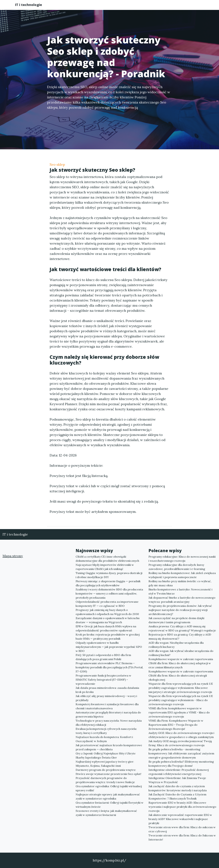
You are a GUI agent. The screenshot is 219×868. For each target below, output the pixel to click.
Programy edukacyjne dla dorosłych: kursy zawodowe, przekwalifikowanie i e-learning (177, 567)
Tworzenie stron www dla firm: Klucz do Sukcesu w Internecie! (182, 837)
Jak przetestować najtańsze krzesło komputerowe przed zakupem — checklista (109, 747)
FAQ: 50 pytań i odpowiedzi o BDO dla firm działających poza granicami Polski (103, 657)
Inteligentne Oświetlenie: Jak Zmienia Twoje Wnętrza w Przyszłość (177, 780)
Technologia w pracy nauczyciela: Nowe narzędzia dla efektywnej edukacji (109, 723)
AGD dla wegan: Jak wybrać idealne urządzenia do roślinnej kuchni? (181, 653)
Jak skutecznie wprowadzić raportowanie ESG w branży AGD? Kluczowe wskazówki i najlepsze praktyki (180, 819)
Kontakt (195, 6)
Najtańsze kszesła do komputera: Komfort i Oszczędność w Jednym (104, 739)
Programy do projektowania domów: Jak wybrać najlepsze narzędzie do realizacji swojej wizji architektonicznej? (180, 610)
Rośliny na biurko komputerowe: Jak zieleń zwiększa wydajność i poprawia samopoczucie (182, 575)
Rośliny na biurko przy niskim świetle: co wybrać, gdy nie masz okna (180, 583)
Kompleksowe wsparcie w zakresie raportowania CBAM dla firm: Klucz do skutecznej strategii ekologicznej (181, 675)
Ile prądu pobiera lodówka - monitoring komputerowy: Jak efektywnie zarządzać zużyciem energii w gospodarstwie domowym (181, 753)
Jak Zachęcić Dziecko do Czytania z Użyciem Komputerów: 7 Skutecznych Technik (177, 796)
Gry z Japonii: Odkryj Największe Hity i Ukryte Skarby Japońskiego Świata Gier (106, 755)
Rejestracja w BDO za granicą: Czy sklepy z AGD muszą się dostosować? (180, 637)
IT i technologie (31, 6)
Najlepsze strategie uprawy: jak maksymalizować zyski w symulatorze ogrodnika (108, 796)
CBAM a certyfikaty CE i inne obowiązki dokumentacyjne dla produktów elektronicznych (107, 559)
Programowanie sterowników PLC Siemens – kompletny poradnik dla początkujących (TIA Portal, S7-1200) (109, 667)
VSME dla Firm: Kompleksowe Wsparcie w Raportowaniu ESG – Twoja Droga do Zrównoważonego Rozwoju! (176, 725)
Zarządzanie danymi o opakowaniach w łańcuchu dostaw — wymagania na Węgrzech (108, 620)
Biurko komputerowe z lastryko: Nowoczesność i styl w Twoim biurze (180, 591)
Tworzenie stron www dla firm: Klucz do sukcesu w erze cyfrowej (182, 829)
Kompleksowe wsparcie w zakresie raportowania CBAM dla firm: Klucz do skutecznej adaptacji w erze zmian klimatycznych (181, 663)
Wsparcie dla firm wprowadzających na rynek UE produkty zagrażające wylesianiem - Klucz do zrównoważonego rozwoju (181, 700)
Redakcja (176, 6)
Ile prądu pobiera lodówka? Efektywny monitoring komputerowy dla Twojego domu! (181, 764)
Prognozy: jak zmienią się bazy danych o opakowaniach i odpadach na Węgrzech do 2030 (107, 612)
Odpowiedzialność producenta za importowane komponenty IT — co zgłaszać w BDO (107, 604)
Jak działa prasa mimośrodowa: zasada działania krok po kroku (107, 690)
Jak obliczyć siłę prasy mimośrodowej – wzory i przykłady (106, 698)
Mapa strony (13, 556)
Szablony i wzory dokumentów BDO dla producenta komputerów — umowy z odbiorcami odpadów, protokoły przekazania (109, 593)
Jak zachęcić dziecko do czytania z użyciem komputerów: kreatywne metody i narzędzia (178, 788)
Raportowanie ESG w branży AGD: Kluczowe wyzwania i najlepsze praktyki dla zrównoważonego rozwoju (182, 807)
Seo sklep (57, 164)
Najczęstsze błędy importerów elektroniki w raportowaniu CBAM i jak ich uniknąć (105, 567)
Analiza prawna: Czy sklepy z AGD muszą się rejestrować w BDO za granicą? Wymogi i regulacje (182, 628)
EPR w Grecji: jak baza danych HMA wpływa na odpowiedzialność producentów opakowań (106, 628)
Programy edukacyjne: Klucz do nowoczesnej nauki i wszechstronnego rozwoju (182, 559)
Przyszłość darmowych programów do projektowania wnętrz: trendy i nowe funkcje (105, 780)
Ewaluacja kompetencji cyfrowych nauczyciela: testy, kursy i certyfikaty (106, 731)
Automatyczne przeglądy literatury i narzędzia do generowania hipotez (108, 714)
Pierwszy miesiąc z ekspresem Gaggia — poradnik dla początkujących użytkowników (108, 583)
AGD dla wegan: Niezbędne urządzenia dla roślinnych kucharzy (176, 645)
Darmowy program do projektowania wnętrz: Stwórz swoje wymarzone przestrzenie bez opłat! (108, 772)
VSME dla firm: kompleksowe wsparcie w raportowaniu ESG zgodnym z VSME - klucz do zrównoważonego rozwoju (179, 712)
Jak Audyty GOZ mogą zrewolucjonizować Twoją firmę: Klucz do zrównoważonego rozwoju (180, 743)
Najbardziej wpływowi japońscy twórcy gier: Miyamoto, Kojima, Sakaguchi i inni (105, 764)
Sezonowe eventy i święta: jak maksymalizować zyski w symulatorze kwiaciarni (106, 813)
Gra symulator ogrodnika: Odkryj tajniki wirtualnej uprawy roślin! (109, 788)
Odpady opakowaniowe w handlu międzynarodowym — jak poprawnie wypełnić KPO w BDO (109, 647)
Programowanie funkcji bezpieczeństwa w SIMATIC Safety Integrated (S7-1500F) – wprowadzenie (103, 680)
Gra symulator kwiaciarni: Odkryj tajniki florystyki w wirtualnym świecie (109, 805)
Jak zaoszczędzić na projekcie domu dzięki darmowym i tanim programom (176, 620)
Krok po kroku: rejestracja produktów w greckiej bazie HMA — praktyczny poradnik (108, 637)
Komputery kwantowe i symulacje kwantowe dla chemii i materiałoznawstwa (107, 706)
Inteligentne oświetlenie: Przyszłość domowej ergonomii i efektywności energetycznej (179, 772)
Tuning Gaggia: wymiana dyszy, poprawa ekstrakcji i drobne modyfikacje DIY (109, 575)
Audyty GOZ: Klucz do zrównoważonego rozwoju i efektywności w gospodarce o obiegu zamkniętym (181, 735)
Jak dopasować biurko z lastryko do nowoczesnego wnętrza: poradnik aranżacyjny (182, 600)
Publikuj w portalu (150, 6)
